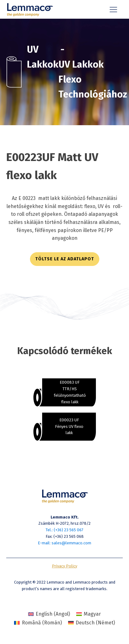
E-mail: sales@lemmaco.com (64, 543)
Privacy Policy (64, 566)
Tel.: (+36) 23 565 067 (64, 530)
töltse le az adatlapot (65, 259)
